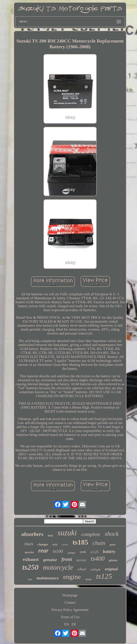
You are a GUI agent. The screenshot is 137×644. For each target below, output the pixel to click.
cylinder (71, 553)
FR (74, 624)
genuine (50, 560)
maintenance (47, 578)
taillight (95, 570)
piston (113, 560)
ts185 (80, 542)
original (111, 569)
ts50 (55, 544)
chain (99, 543)
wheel (82, 569)
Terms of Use (70, 617)
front (67, 559)
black (29, 544)
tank (83, 552)
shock (112, 534)
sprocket (29, 552)
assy (50, 535)
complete (91, 534)
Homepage (70, 595)
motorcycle (58, 567)
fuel (30, 579)
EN (67, 624)
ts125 (104, 576)
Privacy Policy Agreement (70, 610)
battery (109, 551)
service (81, 560)
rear (44, 551)
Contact (70, 602)
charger (43, 544)
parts (113, 545)
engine (72, 577)
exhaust (31, 559)
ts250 (30, 567)
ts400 (98, 558)
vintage (89, 579)
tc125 (95, 552)
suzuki (67, 533)
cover (65, 544)
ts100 (58, 551)
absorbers (32, 534)
